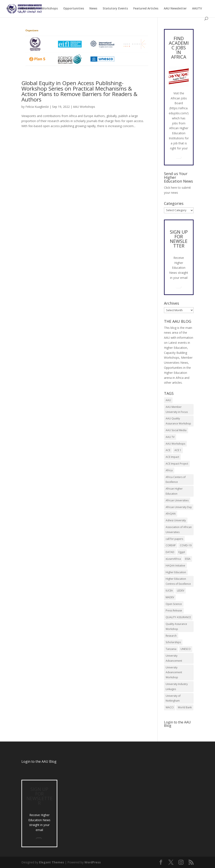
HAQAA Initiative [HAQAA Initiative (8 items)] (175, 566)
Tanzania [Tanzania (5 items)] (171, 649)
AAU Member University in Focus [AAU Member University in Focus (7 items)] (177, 409)
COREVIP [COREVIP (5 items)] (171, 545)
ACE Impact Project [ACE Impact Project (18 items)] (177, 464)
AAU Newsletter (175, 9)
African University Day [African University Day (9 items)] (179, 507)
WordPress (93, 862)
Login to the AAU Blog (39, 761)
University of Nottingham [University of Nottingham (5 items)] (173, 698)
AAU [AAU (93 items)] (168, 400)
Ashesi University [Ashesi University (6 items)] (176, 520)
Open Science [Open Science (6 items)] (174, 604)
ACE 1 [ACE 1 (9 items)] (178, 450)
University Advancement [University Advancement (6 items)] (174, 658)
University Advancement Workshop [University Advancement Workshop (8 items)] (174, 672)
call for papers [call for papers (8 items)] (174, 539)
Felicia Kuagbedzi (37, 107)
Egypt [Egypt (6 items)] (182, 552)
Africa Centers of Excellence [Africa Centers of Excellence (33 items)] (176, 480)
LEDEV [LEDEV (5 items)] (181, 591)
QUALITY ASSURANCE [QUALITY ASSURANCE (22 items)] (178, 617)
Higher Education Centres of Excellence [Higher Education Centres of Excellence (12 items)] (178, 581)
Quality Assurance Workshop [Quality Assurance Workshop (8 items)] (176, 626)
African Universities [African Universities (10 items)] (177, 500)
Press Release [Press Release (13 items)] (174, 610)
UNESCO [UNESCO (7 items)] (186, 649)
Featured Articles (146, 9)
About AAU (28, 9)
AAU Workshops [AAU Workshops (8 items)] (175, 444)
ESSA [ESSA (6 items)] (188, 559)
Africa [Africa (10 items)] (169, 470)
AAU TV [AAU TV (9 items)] (170, 437)
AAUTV (197, 9)
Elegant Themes (52, 862)
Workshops (50, 9)
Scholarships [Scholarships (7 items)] (173, 642)
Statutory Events (115, 9)
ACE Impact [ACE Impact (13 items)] (172, 457)
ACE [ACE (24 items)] (168, 450)
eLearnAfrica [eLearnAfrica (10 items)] (173, 559)
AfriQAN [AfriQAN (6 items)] (171, 514)
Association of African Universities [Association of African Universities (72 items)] (179, 530)
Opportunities (74, 9)
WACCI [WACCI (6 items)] (170, 707)
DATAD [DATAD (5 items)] (170, 552)
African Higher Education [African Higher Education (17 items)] (174, 491)
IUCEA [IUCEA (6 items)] (169, 591)
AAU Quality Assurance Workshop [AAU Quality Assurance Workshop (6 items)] (178, 421)
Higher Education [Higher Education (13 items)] (176, 572)
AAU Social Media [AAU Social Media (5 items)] (176, 430)
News (93, 9)
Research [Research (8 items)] (171, 636)
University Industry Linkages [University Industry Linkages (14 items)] (177, 687)
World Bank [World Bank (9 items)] (185, 707)
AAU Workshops (84, 107)
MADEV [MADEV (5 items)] (170, 597)
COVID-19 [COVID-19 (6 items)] (186, 545)
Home (11, 9)
